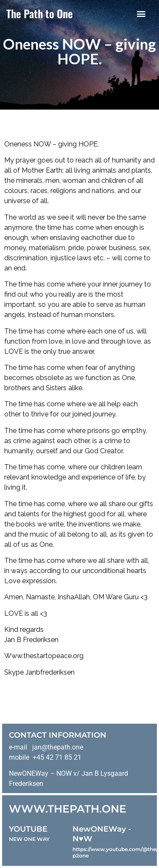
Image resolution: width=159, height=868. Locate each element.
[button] (141, 13)
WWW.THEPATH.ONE (68, 809)
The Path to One (40, 13)
